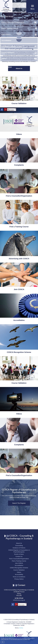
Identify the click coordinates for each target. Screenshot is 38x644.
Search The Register (19, 503)
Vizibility (21, 628)
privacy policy (27, 639)
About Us (19, 68)
